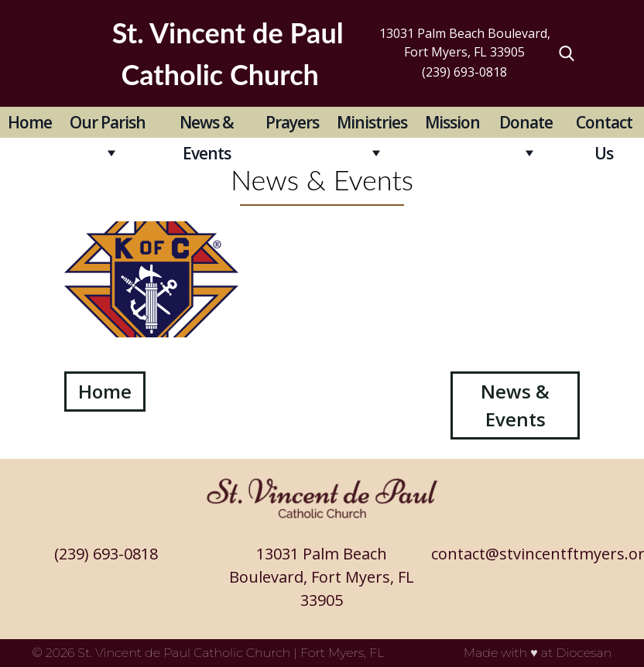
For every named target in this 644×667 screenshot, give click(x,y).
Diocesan (584, 653)
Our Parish (108, 122)
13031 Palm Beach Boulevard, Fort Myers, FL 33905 (465, 43)
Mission (452, 122)
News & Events (207, 125)
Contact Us (604, 125)
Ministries (372, 122)
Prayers (292, 122)
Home (30, 122)
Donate (526, 122)
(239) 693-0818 (464, 72)
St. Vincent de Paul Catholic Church (184, 653)
